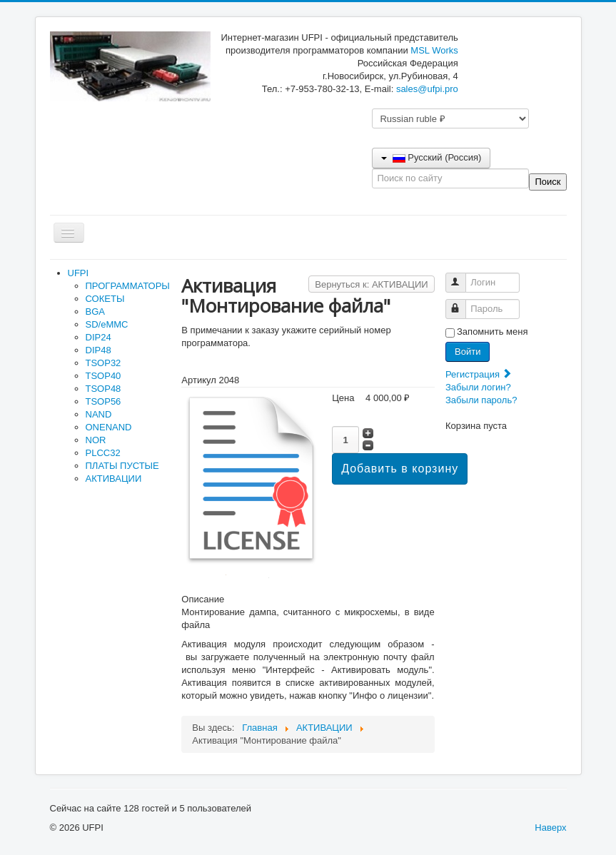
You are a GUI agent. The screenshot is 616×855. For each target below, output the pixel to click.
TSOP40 (103, 376)
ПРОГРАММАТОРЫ (128, 286)
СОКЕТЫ (105, 299)
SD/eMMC (107, 324)
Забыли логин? (478, 387)
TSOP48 (103, 389)
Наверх (550, 828)
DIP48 (99, 350)
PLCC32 (103, 453)
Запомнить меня (492, 332)
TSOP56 (103, 401)
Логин (462, 277)
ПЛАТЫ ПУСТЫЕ (122, 466)
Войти (468, 351)
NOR (96, 440)
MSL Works (434, 50)
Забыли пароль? (481, 400)
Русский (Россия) (431, 157)
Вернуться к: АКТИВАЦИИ (371, 284)
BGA (95, 312)
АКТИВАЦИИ (114, 479)
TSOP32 (103, 363)
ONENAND (109, 427)
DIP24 (99, 337)
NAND (99, 414)
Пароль (462, 303)
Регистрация (479, 374)
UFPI (79, 273)
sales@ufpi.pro (427, 89)
